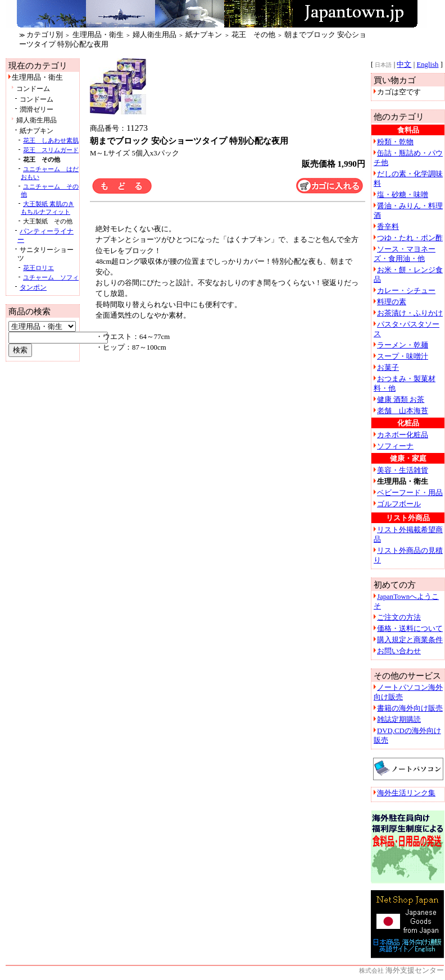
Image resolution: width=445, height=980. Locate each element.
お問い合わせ (399, 651)
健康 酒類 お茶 (401, 400)
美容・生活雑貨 (403, 470)
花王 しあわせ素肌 (51, 140)
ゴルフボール (399, 504)
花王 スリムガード (51, 150)
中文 (404, 65)
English (427, 65)
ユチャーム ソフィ (51, 277)
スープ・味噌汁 (403, 356)
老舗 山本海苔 (403, 411)
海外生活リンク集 (406, 793)
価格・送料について (410, 629)
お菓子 (388, 368)
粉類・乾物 (395, 142)
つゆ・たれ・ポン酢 (410, 238)
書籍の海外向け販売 (410, 708)
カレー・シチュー (406, 291)
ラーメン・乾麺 (403, 345)
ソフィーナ (395, 446)
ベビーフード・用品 (410, 493)
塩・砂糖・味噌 (403, 195)
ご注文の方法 (399, 617)
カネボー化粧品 (403, 435)
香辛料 (388, 227)
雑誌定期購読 (399, 720)
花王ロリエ (38, 268)
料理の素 (392, 302)
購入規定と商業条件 (410, 640)
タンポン (33, 287)
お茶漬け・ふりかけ (410, 313)
